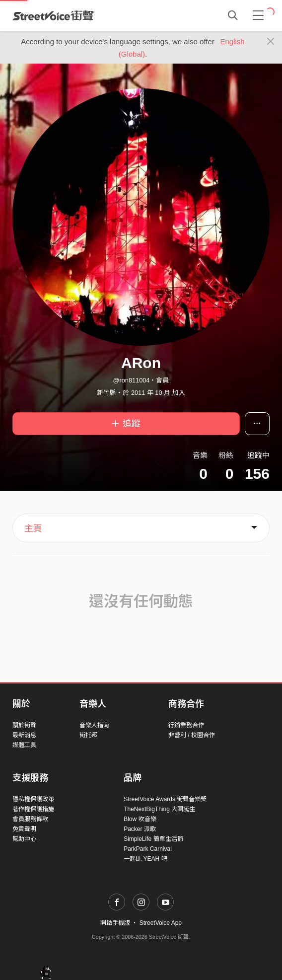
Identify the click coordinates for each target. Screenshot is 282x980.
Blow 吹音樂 (140, 819)
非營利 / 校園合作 (192, 735)
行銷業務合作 (186, 725)
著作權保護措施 (33, 809)
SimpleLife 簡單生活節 (153, 839)
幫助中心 (24, 839)
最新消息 (24, 735)
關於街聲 (24, 725)
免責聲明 (24, 829)
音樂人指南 (94, 725)
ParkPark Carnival (148, 849)
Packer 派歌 (140, 829)
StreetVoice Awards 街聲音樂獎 (165, 799)
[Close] (271, 42)
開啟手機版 (115, 923)
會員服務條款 (30, 819)
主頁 (33, 528)
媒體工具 (24, 745)
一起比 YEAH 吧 (145, 859)
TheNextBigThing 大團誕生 (159, 809)
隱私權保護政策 (33, 799)
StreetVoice (53, 15)
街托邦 (88, 735)
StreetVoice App (161, 923)
